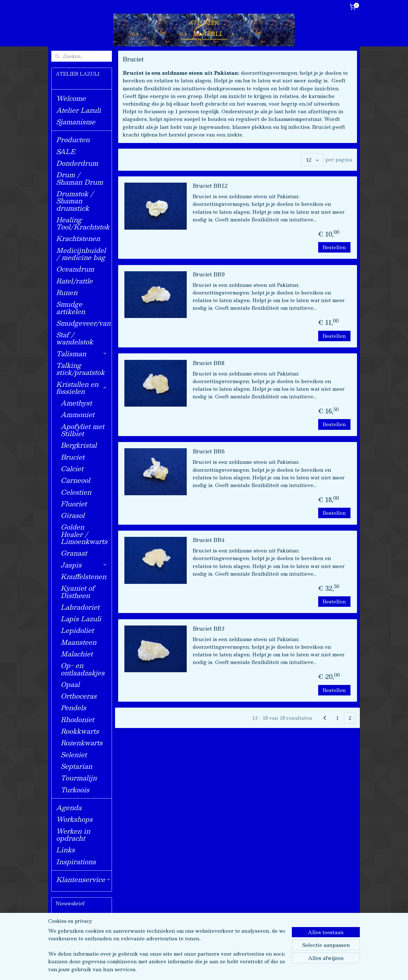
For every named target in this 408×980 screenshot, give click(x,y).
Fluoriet (74, 504)
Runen (67, 292)
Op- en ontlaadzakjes (83, 669)
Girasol (73, 515)
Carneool (75, 480)
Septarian (76, 766)
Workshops (74, 819)
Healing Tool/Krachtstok (83, 223)
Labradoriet (80, 607)
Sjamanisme (76, 122)
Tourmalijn (79, 778)
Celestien (76, 492)
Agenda (69, 807)
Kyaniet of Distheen (77, 592)
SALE (66, 151)
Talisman (82, 354)
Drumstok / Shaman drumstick (75, 201)
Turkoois (75, 790)
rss (198, 970)
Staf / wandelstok (75, 338)
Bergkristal (79, 445)
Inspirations (76, 861)
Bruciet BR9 (209, 275)
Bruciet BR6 (209, 452)
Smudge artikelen (71, 308)
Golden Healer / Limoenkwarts (84, 534)
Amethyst (76, 403)
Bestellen (334, 247)
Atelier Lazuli (78, 110)
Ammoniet (77, 414)
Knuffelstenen (83, 576)
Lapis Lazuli (81, 619)
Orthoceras (79, 696)
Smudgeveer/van (83, 323)
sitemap (187, 970)
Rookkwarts (80, 731)
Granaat (74, 553)
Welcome (71, 98)
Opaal (70, 684)
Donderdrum (77, 163)
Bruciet (73, 457)
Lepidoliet (77, 630)
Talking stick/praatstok (80, 369)
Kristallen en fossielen (82, 388)
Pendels (73, 707)
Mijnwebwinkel (270, 970)
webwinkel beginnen (219, 970)
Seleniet (74, 754)
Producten (73, 139)
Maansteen (78, 642)
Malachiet (77, 654)
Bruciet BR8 (209, 364)
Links (65, 850)
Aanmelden (75, 944)
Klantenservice (83, 879)
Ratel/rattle (74, 281)
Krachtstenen (78, 238)
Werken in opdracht (73, 834)
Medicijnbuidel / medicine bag (81, 254)
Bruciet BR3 (209, 629)
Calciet (72, 468)
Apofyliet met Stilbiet (82, 430)
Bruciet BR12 (210, 186)
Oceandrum (75, 269)
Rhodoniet (77, 719)
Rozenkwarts (82, 743)
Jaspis (84, 565)
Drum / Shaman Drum (79, 178)
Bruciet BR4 (209, 541)
